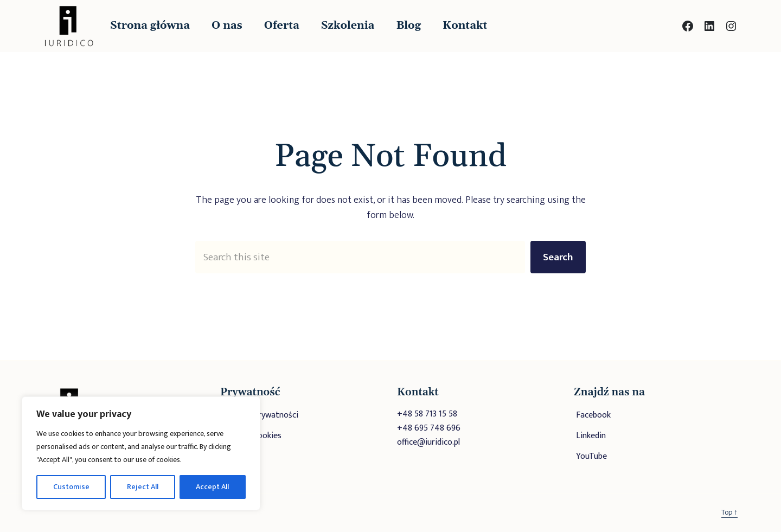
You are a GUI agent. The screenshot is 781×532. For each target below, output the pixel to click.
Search (558, 257)
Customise (71, 487)
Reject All (143, 487)
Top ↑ (729, 512)
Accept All (212, 487)
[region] (141, 453)
